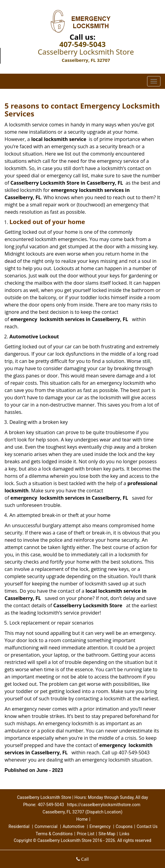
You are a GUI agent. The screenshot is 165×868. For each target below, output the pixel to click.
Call (82, 859)
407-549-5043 (82, 44)
